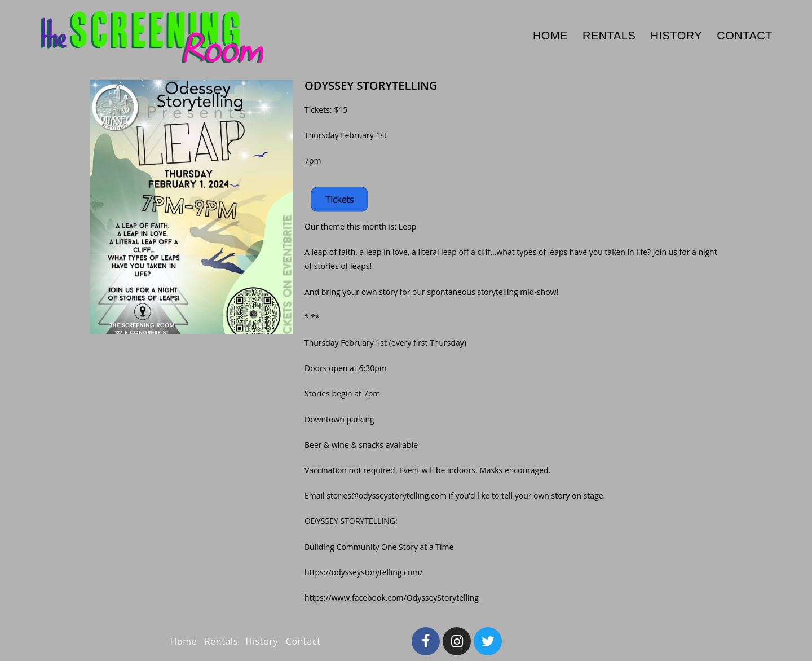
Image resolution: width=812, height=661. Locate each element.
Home (184, 641)
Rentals (221, 641)
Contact (303, 641)
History (262, 641)
